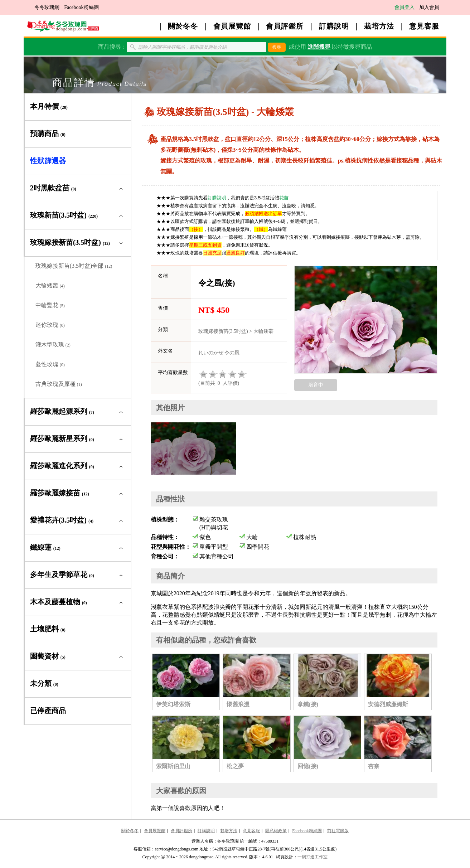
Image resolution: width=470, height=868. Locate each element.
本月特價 (49, 106)
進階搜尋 (319, 47)
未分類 (44, 683)
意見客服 (424, 26)
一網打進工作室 (312, 857)
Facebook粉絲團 (81, 7)
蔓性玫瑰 (50, 364)
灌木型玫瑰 (53, 345)
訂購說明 (334, 26)
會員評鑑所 (285, 26)
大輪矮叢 (50, 285)
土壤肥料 (48, 629)
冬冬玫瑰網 (47, 7)
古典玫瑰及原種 (59, 384)
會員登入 (404, 7)
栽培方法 (379, 26)
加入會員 (429, 7)
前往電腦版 (338, 831)
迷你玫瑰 (50, 325)
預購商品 (48, 134)
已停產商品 (48, 711)
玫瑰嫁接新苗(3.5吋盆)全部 (74, 266)
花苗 (284, 198)
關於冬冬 (183, 26)
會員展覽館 (232, 26)
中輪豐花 (50, 305)
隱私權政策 (276, 831)
